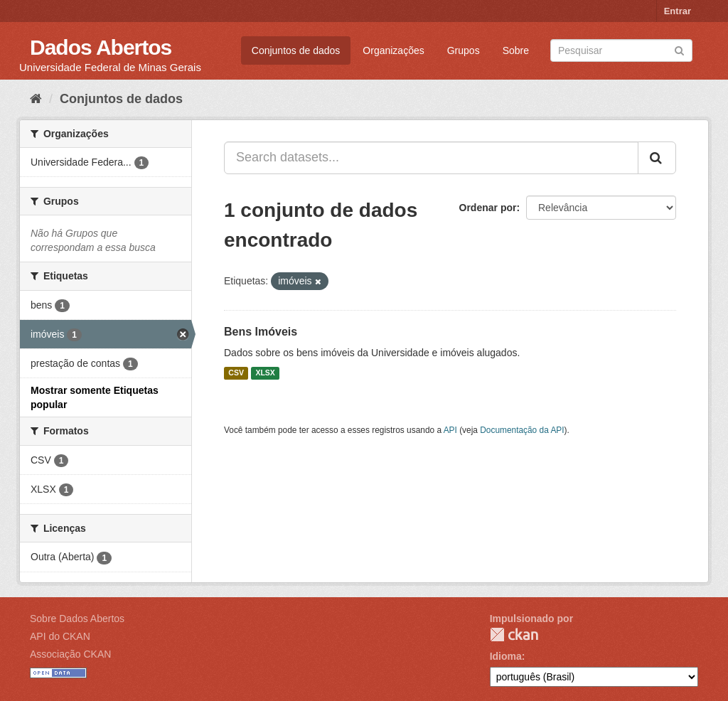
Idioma (506, 656)
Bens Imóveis (261, 332)
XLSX (265, 373)
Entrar (678, 11)
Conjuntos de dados (296, 50)
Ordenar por (488, 208)
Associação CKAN (70, 654)
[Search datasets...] (431, 158)
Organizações (393, 50)
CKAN (514, 635)
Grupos (464, 50)
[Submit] (679, 49)
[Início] (36, 99)
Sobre (516, 50)
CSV (236, 373)
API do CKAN (60, 636)
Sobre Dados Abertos (77, 619)
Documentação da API (522, 430)
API (450, 430)
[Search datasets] (621, 50)
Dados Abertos (101, 47)
